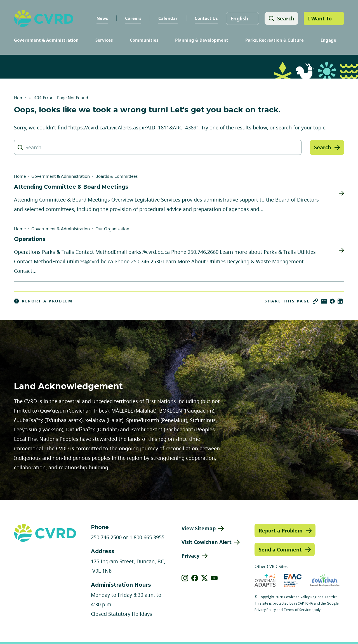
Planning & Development (202, 40)
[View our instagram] (185, 578)
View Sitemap (199, 528)
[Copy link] (315, 301)
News (102, 18)
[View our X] (205, 578)
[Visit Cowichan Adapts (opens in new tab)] (265, 580)
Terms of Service (297, 610)
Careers (133, 18)
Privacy (190, 556)
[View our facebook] (195, 578)
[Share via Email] (324, 301)
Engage (328, 40)
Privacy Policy (265, 610)
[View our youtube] (214, 578)
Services (104, 40)
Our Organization (112, 229)
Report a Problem (43, 301)
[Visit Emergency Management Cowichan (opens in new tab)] (293, 580)
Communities (144, 40)
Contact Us (206, 18)
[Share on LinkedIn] (340, 301)
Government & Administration (46, 40)
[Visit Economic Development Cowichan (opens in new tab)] (325, 580)
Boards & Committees (116, 176)
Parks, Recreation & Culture (275, 40)
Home (20, 98)
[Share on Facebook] (332, 301)
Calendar (167, 18)
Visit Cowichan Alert (207, 542)
